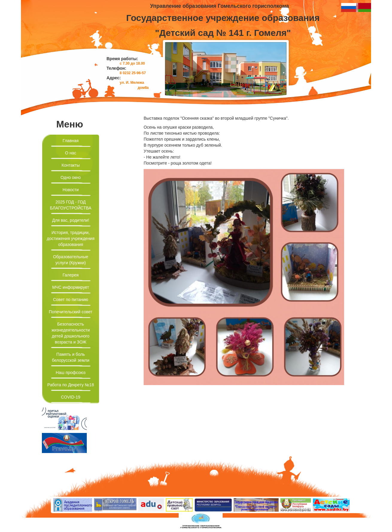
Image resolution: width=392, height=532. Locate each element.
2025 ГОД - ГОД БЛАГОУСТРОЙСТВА (71, 205)
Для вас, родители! (71, 220)
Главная (70, 141)
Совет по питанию (71, 300)
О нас (70, 153)
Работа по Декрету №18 (71, 385)
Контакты (71, 165)
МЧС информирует (70, 287)
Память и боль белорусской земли (70, 357)
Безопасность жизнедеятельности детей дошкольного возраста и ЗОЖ (71, 333)
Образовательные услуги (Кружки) (71, 260)
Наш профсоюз (71, 373)
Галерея (71, 275)
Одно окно (71, 177)
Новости (71, 190)
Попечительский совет (71, 312)
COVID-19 (71, 397)
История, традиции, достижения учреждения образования (71, 238)
